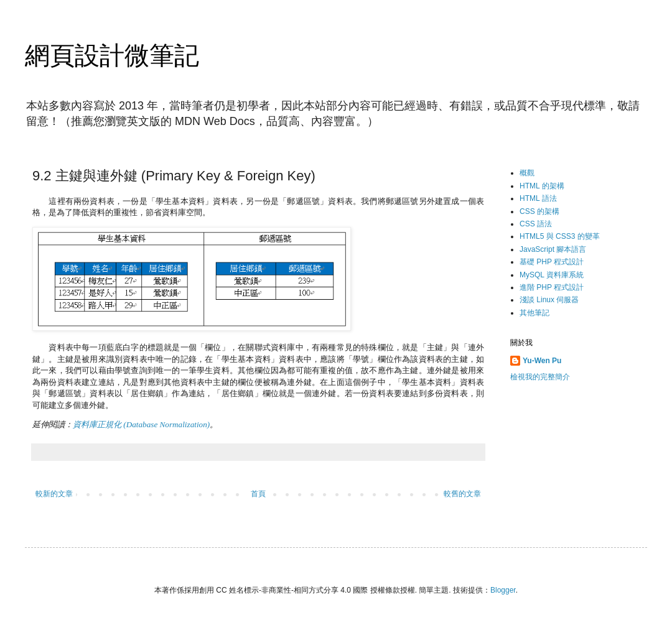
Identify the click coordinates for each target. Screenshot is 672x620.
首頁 (258, 494)
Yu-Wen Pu (542, 361)
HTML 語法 (538, 198)
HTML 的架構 (542, 186)
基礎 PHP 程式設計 (552, 262)
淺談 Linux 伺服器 (549, 300)
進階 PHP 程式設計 (552, 287)
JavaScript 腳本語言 (553, 249)
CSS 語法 (536, 224)
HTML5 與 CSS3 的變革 (560, 236)
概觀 (527, 173)
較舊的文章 (462, 494)
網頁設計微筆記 (112, 55)
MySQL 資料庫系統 (552, 275)
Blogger (503, 590)
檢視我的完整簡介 (540, 377)
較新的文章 (54, 494)
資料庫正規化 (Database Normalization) (141, 424)
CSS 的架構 (539, 211)
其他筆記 (534, 313)
